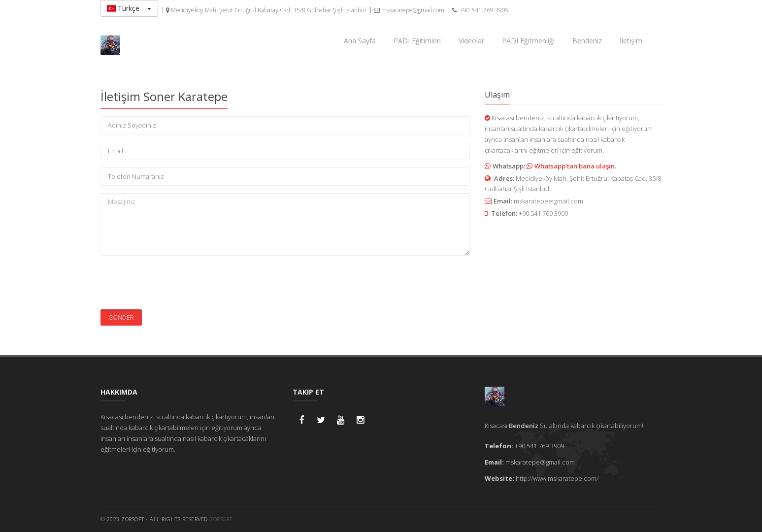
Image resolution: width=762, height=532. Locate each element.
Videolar (471, 41)
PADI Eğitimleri (417, 41)
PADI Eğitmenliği (528, 41)
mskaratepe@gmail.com (409, 10)
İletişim (631, 41)
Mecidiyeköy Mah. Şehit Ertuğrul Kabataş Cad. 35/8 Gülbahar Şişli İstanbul (266, 10)
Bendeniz (587, 41)
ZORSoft (221, 519)
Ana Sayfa (360, 41)
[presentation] (175, 282)
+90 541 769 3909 (480, 10)
